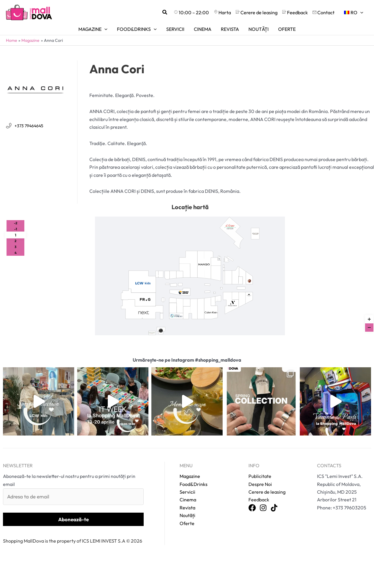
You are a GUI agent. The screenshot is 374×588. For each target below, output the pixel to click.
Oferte (187, 508)
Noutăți (187, 500)
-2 (16, 223)
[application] (360, 12)
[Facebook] (252, 494)
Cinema (188, 485)
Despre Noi (259, 469)
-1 (16, 229)
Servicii (187, 477)
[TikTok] (274, 494)
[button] (165, 12)
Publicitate (259, 461)
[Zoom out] (369, 328)
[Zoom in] (369, 319)
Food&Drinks (194, 469)
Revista (187, 492)
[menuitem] (354, 12)
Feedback (259, 485)
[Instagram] (263, 494)
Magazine (190, 461)
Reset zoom (369, 307)
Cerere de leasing (266, 477)
